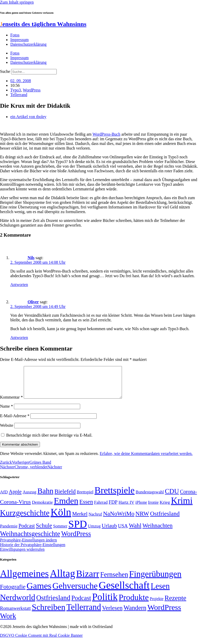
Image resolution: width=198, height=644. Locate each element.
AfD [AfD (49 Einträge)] (4, 498)
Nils (31, 258)
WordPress (32, 90)
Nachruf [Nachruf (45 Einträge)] (95, 520)
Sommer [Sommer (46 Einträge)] (60, 532)
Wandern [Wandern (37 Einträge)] (135, 614)
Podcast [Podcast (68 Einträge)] (27, 532)
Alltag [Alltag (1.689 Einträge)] (62, 580)
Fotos (15, 35)
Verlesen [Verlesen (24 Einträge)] (112, 614)
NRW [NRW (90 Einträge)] (142, 520)
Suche (5, 71)
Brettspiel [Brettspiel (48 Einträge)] (85, 498)
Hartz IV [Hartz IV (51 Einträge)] (126, 508)
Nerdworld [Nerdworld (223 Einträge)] (18, 604)
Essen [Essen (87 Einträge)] (86, 508)
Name (6, 412)
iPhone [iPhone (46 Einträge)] (141, 509)
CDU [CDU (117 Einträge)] (172, 497)
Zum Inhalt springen (17, 2)
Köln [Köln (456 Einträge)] (61, 518)
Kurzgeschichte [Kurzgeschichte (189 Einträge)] (25, 519)
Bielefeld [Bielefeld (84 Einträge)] (65, 498)
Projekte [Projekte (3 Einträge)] (157, 605)
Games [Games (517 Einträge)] (39, 592)
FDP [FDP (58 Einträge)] (113, 508)
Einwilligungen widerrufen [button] (22, 556)
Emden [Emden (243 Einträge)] (66, 507)
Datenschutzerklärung (28, 44)
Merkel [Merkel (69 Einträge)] (80, 520)
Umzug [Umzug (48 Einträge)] (94, 532)
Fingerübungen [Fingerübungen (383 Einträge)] (155, 580)
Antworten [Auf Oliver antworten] (19, 337)
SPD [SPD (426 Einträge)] (78, 530)
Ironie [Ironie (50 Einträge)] (153, 509)
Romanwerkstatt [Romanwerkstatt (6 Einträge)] (15, 615)
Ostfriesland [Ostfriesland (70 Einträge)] (53, 604)
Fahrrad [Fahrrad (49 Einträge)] (101, 509)
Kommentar (11, 403)
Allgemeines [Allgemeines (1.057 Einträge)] (24, 580)
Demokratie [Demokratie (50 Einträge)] (42, 509)
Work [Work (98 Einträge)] (8, 622)
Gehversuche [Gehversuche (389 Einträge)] (75, 592)
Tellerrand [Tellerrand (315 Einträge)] (84, 613)
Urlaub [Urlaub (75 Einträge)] (109, 532)
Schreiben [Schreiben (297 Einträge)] (48, 613)
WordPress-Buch (106, 134)
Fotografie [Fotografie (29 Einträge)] (13, 593)
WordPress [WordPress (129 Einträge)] (76, 540)
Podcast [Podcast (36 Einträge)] (81, 604)
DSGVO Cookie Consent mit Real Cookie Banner (41, 642)
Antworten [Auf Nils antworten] (19, 285)
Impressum (19, 40)
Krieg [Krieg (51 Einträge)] (165, 508)
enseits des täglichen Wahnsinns (43, 24)
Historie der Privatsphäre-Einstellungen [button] (33, 551)
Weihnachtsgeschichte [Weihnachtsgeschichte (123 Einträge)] (30, 540)
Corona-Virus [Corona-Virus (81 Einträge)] (15, 508)
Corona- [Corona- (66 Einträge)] (188, 498)
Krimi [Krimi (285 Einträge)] (182, 507)
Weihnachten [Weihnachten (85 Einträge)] (158, 532)
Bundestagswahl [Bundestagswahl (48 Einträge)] (150, 498)
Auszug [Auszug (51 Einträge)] (30, 498)
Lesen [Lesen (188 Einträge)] (160, 592)
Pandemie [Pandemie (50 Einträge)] (9, 532)
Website (7, 432)
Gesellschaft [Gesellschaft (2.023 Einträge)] (124, 591)
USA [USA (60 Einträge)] (123, 532)
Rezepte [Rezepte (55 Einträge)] (175, 604)
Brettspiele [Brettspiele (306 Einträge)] (115, 496)
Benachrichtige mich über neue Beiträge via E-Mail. (49, 441)
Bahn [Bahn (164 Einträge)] (45, 497)
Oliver (33, 302)
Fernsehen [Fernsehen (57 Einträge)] (114, 581)
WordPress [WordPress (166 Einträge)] (164, 614)
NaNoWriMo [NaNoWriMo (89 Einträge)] (119, 520)
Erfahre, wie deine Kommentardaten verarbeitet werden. (146, 460)
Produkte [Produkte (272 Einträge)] (134, 603)
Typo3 (16, 90)
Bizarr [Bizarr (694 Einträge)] (88, 580)
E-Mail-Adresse (15, 422)
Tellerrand (19, 95)
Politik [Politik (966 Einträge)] (105, 603)
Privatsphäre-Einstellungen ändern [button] (28, 546)
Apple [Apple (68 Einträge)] (15, 498)
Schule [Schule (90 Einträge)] (44, 532)
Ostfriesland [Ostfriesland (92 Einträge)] (165, 520)
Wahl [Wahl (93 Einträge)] (135, 532)
